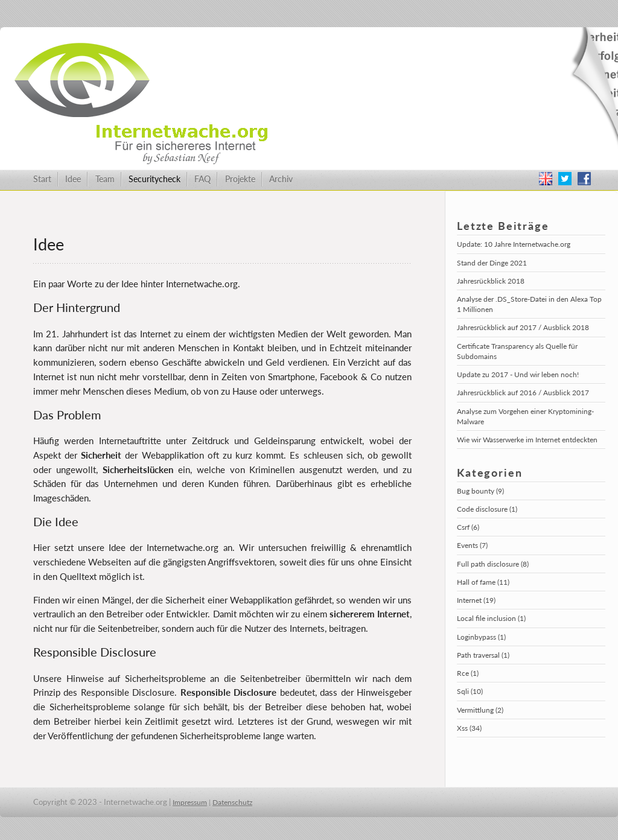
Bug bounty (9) (480, 491)
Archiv (281, 179)
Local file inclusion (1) (491, 618)
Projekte (240, 179)
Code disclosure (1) (487, 509)
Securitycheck (154, 179)
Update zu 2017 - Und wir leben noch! (518, 374)
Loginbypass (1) (481, 637)
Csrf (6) (468, 527)
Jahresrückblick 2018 (491, 281)
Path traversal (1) (483, 655)
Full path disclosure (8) (493, 564)
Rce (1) (468, 673)
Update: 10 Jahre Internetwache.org (514, 244)
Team (105, 179)
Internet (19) (476, 600)
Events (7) (472, 545)
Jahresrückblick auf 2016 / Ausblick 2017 (523, 393)
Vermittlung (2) (480, 710)
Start (42, 179)
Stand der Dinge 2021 (492, 263)
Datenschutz (232, 802)
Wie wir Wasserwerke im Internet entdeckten (527, 440)
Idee (73, 179)
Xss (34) (469, 728)
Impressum (190, 802)
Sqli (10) (470, 691)
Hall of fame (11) (483, 582)
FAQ (202, 179)
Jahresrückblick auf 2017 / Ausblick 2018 (523, 327)
